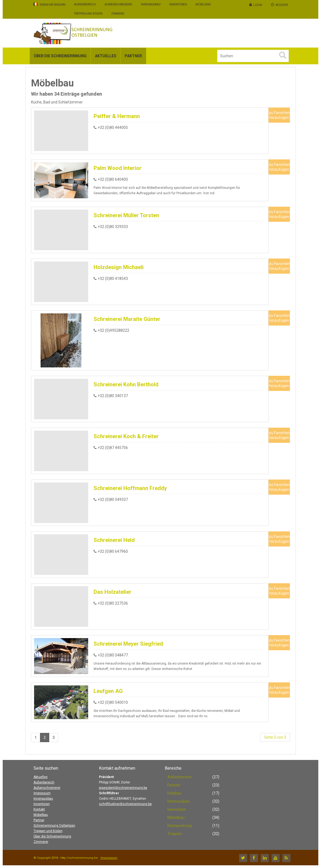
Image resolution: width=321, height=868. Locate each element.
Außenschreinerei (47, 788)
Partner (39, 820)
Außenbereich (44, 782)
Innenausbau (43, 799)
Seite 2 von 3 (275, 737)
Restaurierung (180, 826)
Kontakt (39, 809)
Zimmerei (41, 842)
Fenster (174, 785)
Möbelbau (41, 815)
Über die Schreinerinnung (52, 836)
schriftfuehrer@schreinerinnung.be (125, 804)
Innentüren (42, 804)
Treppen (175, 834)
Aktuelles (41, 777)
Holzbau (174, 793)
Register (282, 5)
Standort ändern (49, 4)
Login (258, 5)
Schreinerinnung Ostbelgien (54, 826)
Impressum (42, 793)
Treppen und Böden (48, 831)
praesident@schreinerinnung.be (123, 788)
